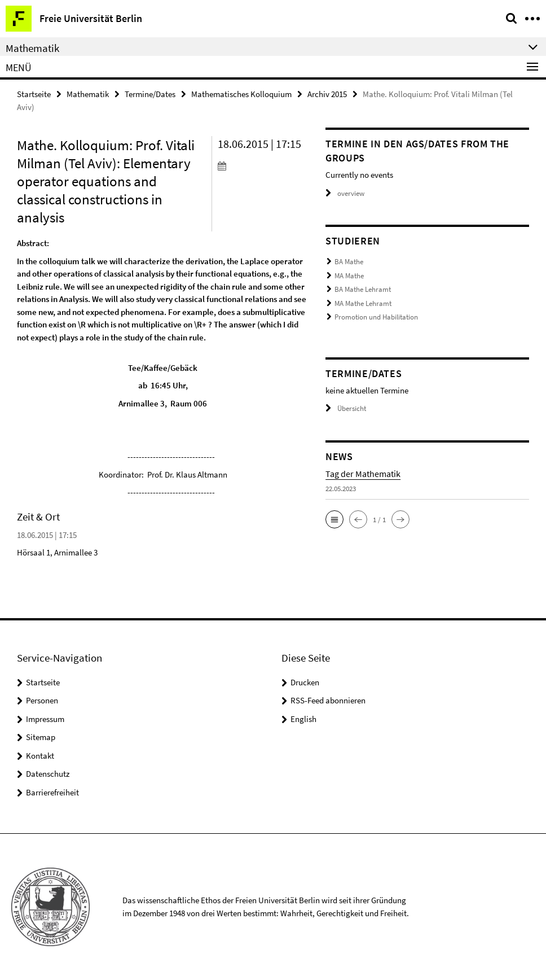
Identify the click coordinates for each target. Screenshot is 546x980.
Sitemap (41, 737)
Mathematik (88, 94)
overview (345, 193)
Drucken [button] (305, 682)
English (303, 719)
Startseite (34, 94)
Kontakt (40, 756)
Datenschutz (48, 774)
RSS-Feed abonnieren (328, 700)
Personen (42, 700)
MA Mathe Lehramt (363, 303)
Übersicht (346, 408)
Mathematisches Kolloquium (241, 94)
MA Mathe (349, 276)
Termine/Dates (150, 94)
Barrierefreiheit (52, 792)
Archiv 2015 (327, 94)
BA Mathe (349, 262)
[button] (334, 519)
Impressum (45, 719)
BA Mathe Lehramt (363, 289)
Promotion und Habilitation (376, 317)
